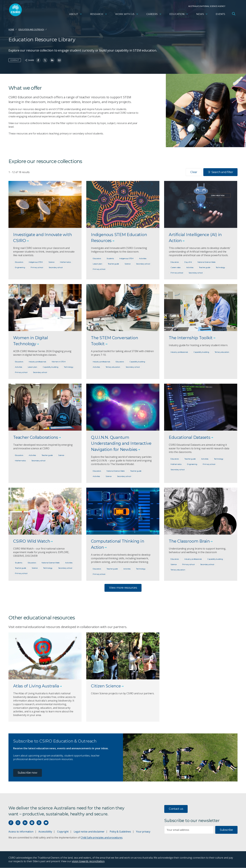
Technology (220, 268)
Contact (15, 60)
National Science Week (207, 262)
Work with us (127, 15)
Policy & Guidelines (120, 832)
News (202, 15)
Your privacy (143, 832)
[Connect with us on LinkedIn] (25, 823)
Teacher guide (113, 264)
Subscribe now (28, 773)
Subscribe (226, 830)
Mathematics (65, 262)
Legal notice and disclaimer (89, 832)
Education (179, 15)
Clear (194, 172)
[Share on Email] (59, 60)
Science (51, 262)
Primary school (37, 268)
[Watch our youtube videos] (46, 823)
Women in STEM (59, 362)
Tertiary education (113, 367)
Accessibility (45, 832)
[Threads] (39, 823)
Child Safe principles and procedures (102, 838)
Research (99, 15)
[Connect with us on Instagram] (18, 823)
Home (11, 29)
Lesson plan (97, 264)
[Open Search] (234, 15)
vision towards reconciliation (88, 861)
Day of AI (188, 262)
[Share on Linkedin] (52, 60)
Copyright (63, 832)
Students (110, 259)
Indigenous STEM (36, 262)
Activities (143, 259)
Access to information (21, 832)
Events (220, 15)
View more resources (123, 588)
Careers (154, 15)
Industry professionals (37, 362)
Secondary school (56, 268)
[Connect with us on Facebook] (11, 823)
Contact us (176, 809)
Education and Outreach (31, 29)
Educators (19, 262)
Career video (175, 268)
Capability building (50, 367)
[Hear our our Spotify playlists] (32, 823)
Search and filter (220, 172)
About (76, 15)
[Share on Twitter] (45, 60)
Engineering (20, 268)
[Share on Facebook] (38, 60)
